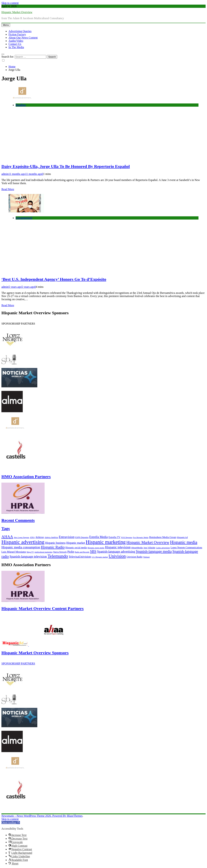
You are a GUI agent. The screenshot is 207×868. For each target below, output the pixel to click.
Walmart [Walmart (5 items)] (146, 557)
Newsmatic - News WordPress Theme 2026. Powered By (34, 816)
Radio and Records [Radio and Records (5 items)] (82, 552)
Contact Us (15, 44)
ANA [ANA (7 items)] (32, 537)
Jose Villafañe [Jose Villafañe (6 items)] (150, 548)
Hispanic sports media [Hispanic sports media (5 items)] (96, 548)
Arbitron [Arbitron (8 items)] (40, 537)
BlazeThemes (75, 816)
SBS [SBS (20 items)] (93, 551)
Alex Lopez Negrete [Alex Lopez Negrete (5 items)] (21, 537)
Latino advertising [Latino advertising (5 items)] (163, 548)
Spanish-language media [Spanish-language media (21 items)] (154, 551)
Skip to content (10, 3)
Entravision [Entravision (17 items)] (67, 537)
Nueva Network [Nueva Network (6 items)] (60, 552)
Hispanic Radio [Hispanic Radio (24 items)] (53, 547)
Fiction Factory (17, 34)
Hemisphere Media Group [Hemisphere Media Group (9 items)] (163, 537)
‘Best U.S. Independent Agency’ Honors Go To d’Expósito (54, 279)
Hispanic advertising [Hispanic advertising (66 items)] (23, 542)
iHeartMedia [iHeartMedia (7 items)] (137, 548)
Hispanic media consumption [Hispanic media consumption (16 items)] (21, 547)
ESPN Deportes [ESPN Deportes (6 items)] (82, 537)
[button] (11, 823)
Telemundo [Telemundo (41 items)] (58, 556)
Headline (21, 105)
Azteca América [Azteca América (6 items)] (51, 537)
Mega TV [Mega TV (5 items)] (30, 552)
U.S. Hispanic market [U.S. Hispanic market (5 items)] (100, 557)
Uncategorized (24, 218)
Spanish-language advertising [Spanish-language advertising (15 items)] (116, 552)
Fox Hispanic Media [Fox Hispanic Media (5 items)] (141, 537)
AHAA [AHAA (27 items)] (7, 537)
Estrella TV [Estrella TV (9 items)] (114, 537)
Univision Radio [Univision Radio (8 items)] (135, 557)
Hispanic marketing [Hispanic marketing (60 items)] (106, 542)
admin (5, 174)
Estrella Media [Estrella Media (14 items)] (98, 537)
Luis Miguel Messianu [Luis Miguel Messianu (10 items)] (14, 552)
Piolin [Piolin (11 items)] (71, 552)
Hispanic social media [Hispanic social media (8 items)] (76, 548)
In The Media (16, 47)
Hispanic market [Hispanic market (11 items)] (76, 543)
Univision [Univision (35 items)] (117, 556)
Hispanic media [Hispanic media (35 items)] (184, 542)
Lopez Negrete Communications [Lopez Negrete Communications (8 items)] (186, 548)
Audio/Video (16, 41)
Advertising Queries (20, 31)
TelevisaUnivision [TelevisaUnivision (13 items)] (80, 557)
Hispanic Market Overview (17, 12)
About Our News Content (23, 38)
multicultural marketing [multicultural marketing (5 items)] (43, 552)
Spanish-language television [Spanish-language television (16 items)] (28, 556)
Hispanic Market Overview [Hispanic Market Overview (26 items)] (148, 542)
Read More (8, 189)
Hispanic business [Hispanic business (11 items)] (55, 543)
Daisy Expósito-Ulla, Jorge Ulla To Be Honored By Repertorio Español (66, 166)
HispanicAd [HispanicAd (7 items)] (182, 537)
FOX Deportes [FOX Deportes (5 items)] (127, 537)
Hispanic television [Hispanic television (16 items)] (118, 547)
